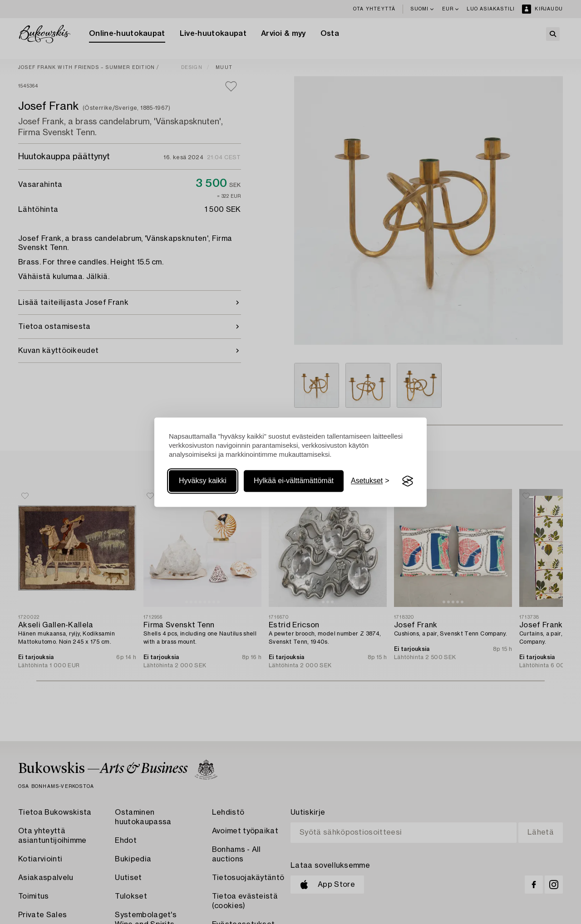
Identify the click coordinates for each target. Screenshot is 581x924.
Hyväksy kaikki (203, 481)
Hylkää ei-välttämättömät (294, 481)
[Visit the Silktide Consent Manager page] (408, 481)
